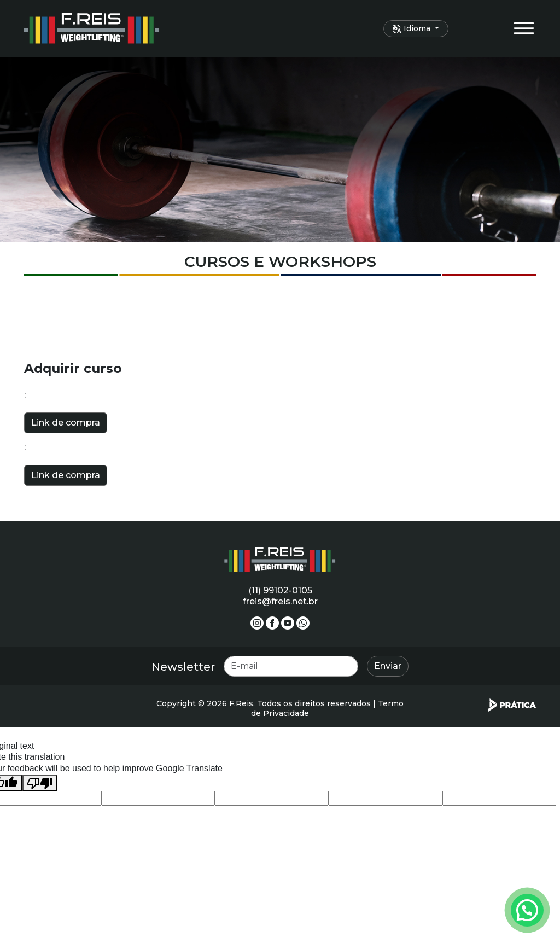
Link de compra (66, 423)
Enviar (388, 666)
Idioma (413, 28)
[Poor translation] (40, 783)
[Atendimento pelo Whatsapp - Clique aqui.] (527, 910)
